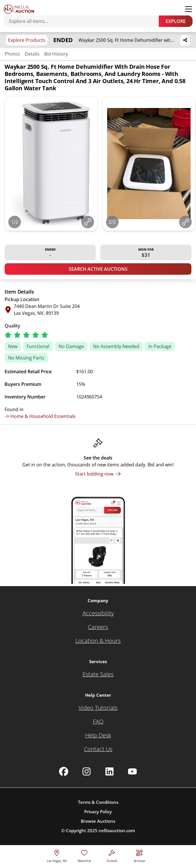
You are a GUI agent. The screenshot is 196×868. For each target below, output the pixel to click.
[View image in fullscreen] (88, 222)
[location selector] (57, 855)
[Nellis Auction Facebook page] (64, 771)
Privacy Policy (98, 812)
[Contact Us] (98, 749)
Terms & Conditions (98, 802)
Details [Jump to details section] (32, 54)
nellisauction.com (117, 830)
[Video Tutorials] (98, 708)
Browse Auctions (98, 821)
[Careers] (98, 627)
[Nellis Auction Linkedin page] (109, 771)
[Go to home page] (19, 9)
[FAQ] (98, 722)
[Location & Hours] (98, 641)
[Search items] (84, 21)
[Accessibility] (98, 613)
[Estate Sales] (98, 674)
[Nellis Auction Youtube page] (132, 771)
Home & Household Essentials (40, 416)
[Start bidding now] (98, 474)
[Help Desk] (98, 735)
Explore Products (27, 40)
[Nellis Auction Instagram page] (87, 771)
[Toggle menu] (189, 9)
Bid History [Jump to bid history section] (56, 54)
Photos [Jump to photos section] (12, 54)
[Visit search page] (139, 855)
